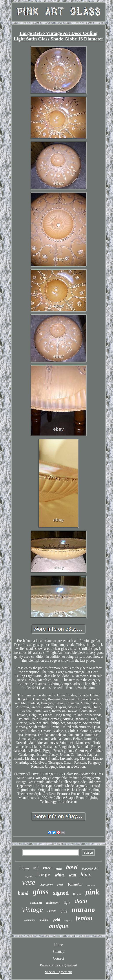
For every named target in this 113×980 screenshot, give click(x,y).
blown (24, 868)
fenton (84, 918)
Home (58, 945)
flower (77, 894)
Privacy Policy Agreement (58, 965)
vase (29, 882)
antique (58, 926)
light (67, 903)
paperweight (90, 869)
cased (44, 919)
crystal (29, 876)
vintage (33, 909)
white (60, 875)
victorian (91, 885)
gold (56, 919)
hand (23, 893)
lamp (86, 874)
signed (61, 893)
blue (64, 911)
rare (47, 868)
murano (83, 910)
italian (36, 903)
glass (41, 892)
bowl (72, 867)
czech (59, 869)
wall (72, 875)
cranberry (46, 885)
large (43, 875)
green (60, 885)
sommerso (30, 920)
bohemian (75, 884)
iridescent (53, 903)
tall (36, 868)
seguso (68, 920)
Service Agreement (58, 972)
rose (52, 911)
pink (92, 892)
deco (81, 901)
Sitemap (58, 952)
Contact (58, 958)
